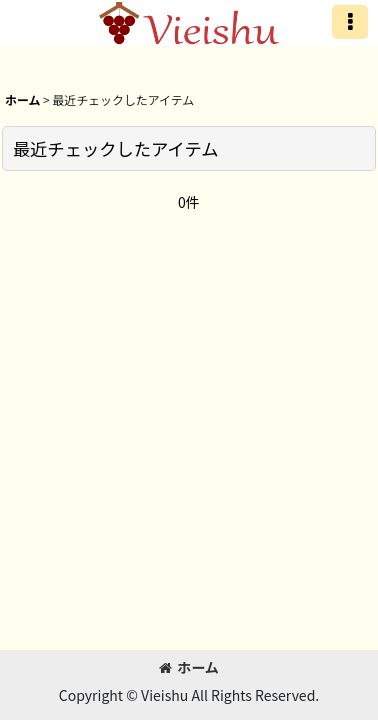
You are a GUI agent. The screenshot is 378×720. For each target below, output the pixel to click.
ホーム (189, 667)
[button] (350, 22)
